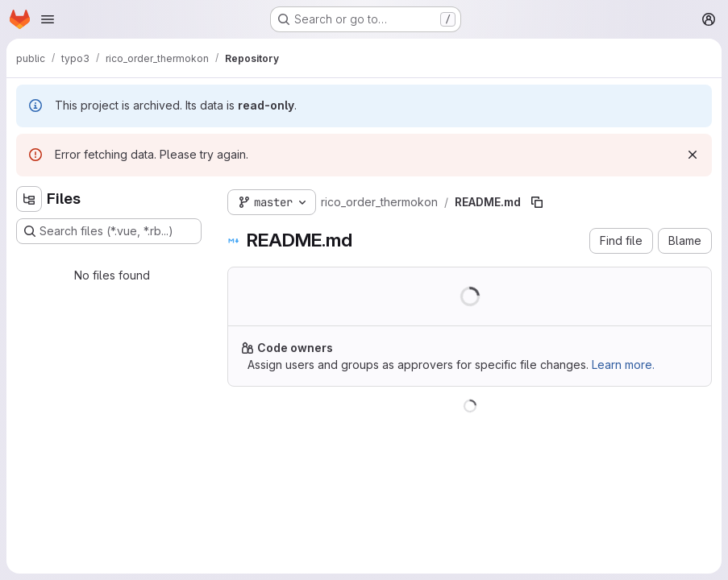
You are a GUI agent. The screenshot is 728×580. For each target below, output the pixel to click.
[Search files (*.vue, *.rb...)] (109, 231)
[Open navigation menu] (48, 19)
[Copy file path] (537, 202)
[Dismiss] (693, 155)
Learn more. (623, 365)
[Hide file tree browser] (29, 199)
